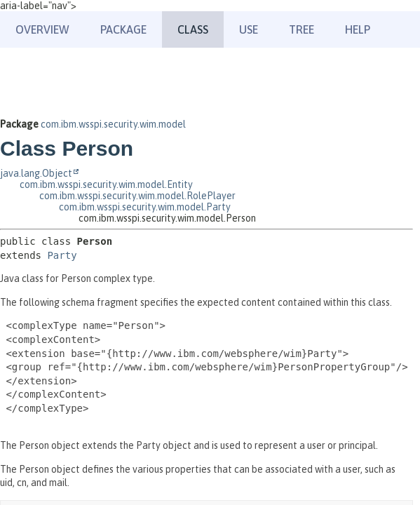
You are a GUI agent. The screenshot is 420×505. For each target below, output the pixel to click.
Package (123, 29)
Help (358, 29)
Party (62, 255)
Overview (42, 29)
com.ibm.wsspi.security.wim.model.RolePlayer (137, 196)
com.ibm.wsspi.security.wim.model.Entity (106, 184)
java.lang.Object (36, 173)
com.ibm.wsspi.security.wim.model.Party (145, 207)
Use (249, 29)
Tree (302, 29)
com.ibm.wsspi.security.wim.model (113, 124)
